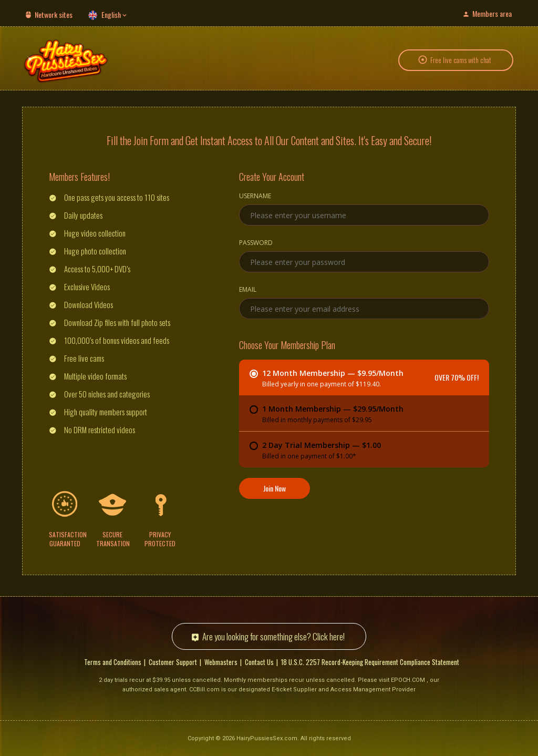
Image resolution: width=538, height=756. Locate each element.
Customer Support (173, 661)
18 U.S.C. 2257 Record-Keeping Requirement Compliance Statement (370, 661)
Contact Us (259, 661)
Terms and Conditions (113, 661)
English (111, 14)
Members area (492, 13)
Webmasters (221, 661)
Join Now (275, 488)
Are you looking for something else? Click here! (273, 636)
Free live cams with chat (461, 60)
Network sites (54, 14)
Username (255, 196)
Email (248, 290)
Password (256, 243)
